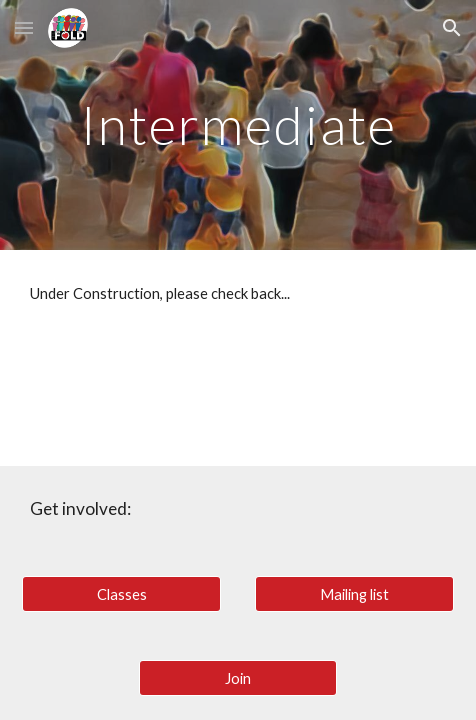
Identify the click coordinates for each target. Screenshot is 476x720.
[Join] (238, 678)
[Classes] (121, 594)
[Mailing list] (354, 594)
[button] (24, 27)
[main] (237, 124)
